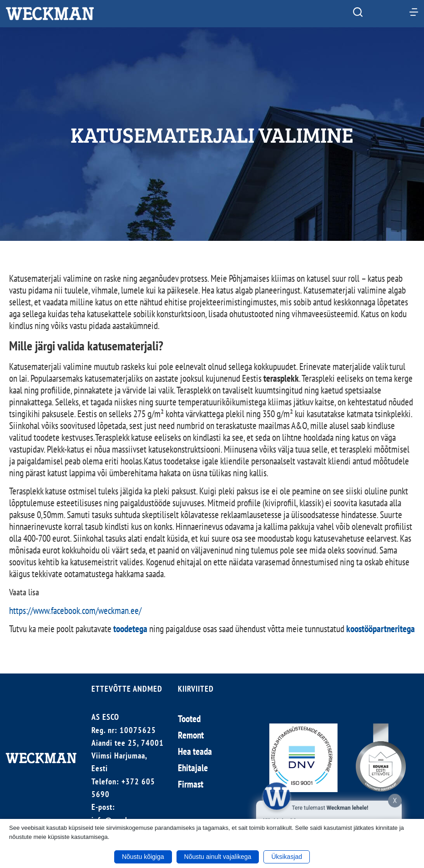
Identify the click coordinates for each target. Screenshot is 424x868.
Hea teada (195, 751)
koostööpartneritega (381, 629)
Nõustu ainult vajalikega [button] (218, 857)
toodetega (130, 629)
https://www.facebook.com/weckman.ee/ (75, 611)
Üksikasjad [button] (287, 857)
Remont (191, 735)
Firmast (191, 784)
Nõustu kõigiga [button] (143, 857)
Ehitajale (193, 768)
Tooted (189, 719)
